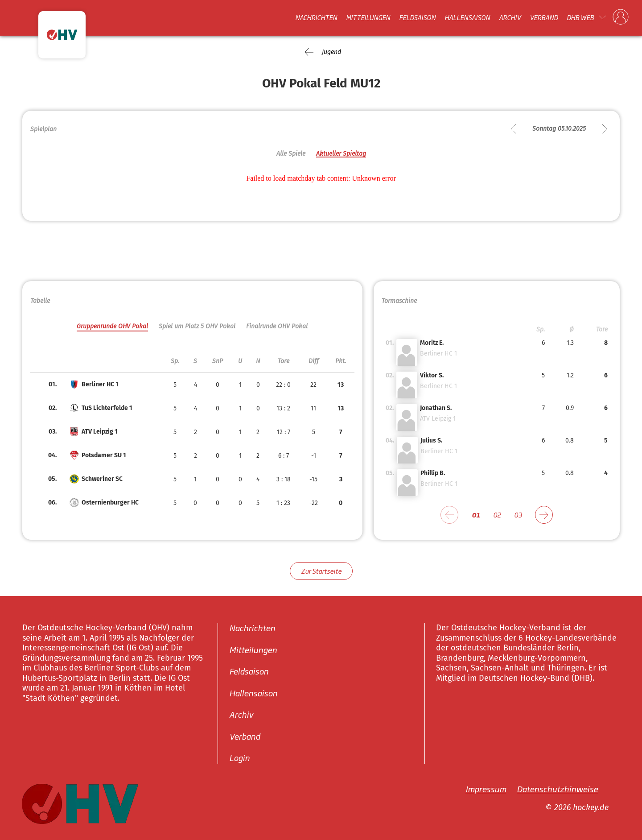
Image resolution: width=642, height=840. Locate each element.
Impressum (486, 789)
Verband (544, 17)
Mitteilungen (368, 17)
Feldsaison (417, 17)
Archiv (510, 17)
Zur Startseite (321, 571)
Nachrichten (316, 17)
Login (239, 757)
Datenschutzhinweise (557, 789)
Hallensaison (467, 17)
